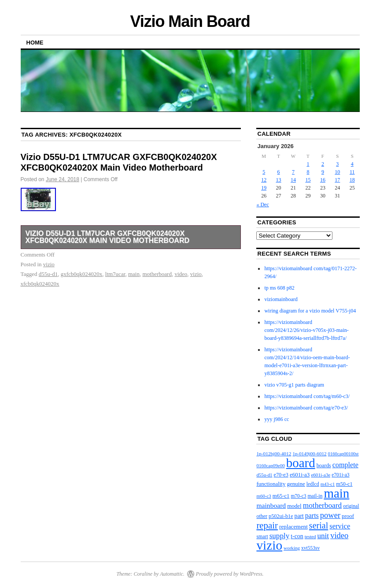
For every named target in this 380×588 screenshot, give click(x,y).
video (181, 274)
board (301, 463)
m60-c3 (264, 496)
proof (348, 516)
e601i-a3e (321, 475)
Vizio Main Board (190, 21)
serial (319, 525)
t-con (297, 536)
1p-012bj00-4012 (274, 454)
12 (264, 180)
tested (310, 536)
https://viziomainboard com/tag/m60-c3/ (307, 396)
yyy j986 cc (277, 419)
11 (352, 172)
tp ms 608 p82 (279, 288)
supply (279, 536)
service (340, 526)
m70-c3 (298, 496)
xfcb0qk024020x (40, 284)
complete (345, 465)
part (299, 516)
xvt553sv (310, 548)
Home (35, 43)
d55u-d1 (48, 274)
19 (264, 188)
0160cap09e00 (270, 465)
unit (323, 536)
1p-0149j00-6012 (309, 454)
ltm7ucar (115, 274)
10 (337, 172)
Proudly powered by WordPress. (230, 574)
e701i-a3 (340, 475)
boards (324, 465)
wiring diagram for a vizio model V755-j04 (310, 311)
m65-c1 (281, 496)
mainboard (271, 505)
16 (323, 180)
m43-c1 (328, 484)
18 (352, 180)
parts (312, 515)
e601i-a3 (300, 474)
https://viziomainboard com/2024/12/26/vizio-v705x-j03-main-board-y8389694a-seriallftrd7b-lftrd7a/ (306, 330)
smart (262, 536)
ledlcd (313, 484)
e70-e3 (281, 475)
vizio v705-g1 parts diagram (294, 385)
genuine (296, 484)
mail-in (315, 496)
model (294, 506)
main (134, 274)
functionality (271, 484)
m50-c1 (344, 484)
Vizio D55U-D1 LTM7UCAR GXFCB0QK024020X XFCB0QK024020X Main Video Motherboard (108, 237)
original (351, 506)
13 (279, 180)
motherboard (157, 274)
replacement (293, 527)
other (262, 516)
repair (267, 525)
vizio (49, 264)
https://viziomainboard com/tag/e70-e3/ (306, 408)
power (330, 515)
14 (293, 180)
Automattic (172, 574)
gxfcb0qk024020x (82, 274)
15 (308, 180)
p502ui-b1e (281, 516)
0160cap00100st (343, 454)
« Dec (262, 205)
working (292, 548)
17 (337, 180)
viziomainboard (281, 299)
